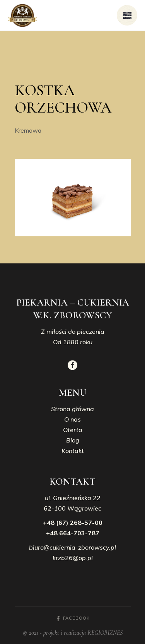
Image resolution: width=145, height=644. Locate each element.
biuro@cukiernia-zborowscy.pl (72, 547)
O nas (72, 419)
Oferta (73, 430)
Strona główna (72, 409)
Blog (73, 440)
